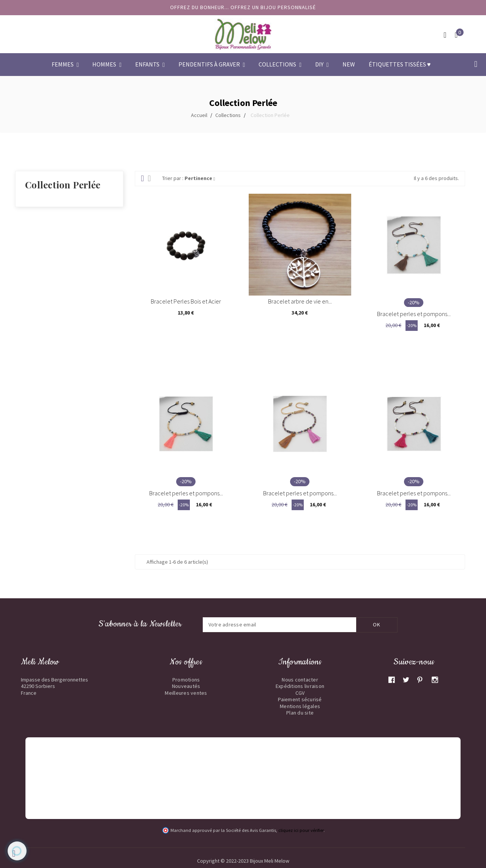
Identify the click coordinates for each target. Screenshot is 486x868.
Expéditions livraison (300, 686)
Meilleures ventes (186, 693)
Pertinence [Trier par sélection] (200, 178)
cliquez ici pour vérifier (301, 830)
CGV (300, 693)
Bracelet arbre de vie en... (300, 301)
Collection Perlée (63, 185)
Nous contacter (300, 680)
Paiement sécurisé (300, 699)
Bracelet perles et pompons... (414, 314)
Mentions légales (300, 706)
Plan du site (300, 713)
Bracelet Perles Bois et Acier (186, 301)
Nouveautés (186, 686)
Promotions (186, 680)
